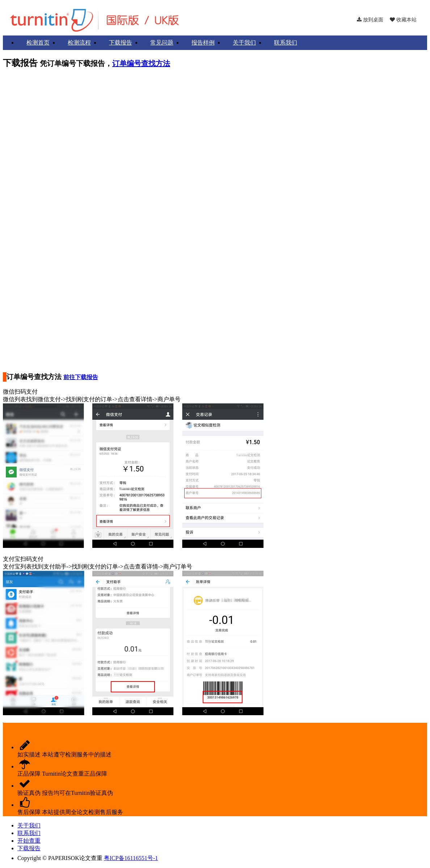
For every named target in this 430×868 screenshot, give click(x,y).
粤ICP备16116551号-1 (131, 858)
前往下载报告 (81, 377)
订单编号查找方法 (141, 63)
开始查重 (29, 841)
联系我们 (286, 43)
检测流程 (79, 43)
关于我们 (244, 43)
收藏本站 (403, 20)
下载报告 (121, 43)
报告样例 (203, 43)
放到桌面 (370, 20)
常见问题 (162, 43)
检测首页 (38, 43)
